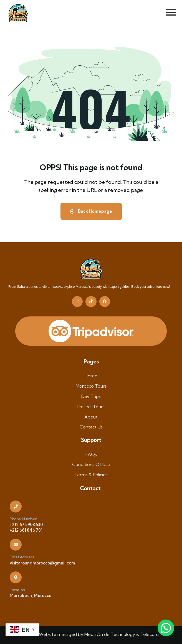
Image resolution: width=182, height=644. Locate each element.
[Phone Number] (16, 506)
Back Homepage (91, 211)
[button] (166, 628)
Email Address (22, 557)
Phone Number (23, 519)
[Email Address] (16, 545)
